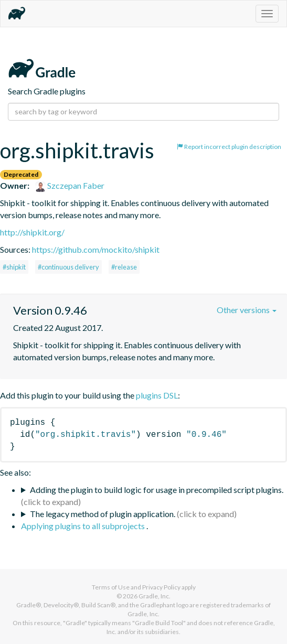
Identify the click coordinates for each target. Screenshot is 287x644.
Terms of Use (111, 587)
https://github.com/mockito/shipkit (96, 249)
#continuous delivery (68, 267)
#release (124, 267)
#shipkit (14, 267)
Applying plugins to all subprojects (84, 526)
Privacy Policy (161, 587)
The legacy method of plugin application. (103, 514)
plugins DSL (157, 395)
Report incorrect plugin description (229, 147)
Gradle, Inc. (155, 596)
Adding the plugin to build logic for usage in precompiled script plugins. (157, 490)
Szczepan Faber (70, 185)
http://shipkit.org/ (32, 232)
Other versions (247, 310)
